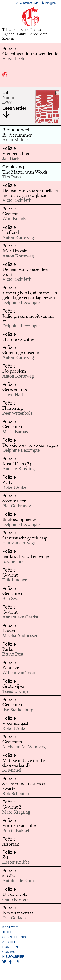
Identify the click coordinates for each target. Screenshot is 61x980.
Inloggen (49, 3)
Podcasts (37, 30)
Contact (10, 952)
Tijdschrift (10, 30)
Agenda (8, 34)
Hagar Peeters (15, 59)
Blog (24, 30)
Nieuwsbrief (13, 956)
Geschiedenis (14, 937)
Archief (9, 942)
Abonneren (39, 34)
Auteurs (9, 932)
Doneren (10, 947)
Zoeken (8, 38)
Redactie (10, 927)
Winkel (22, 34)
